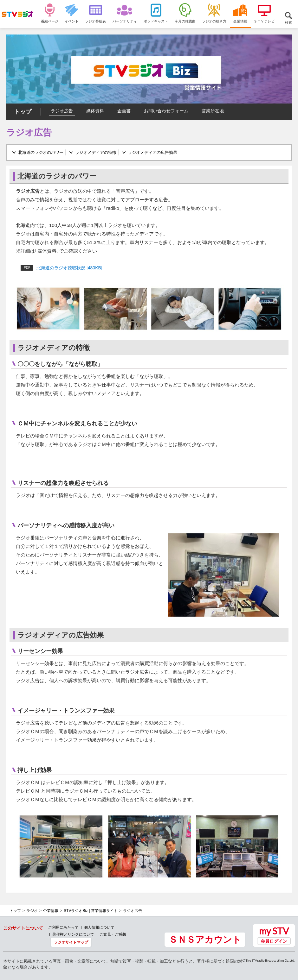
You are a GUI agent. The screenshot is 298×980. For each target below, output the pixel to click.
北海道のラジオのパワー (41, 152)
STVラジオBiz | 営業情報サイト (91, 911)
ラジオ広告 (62, 111)
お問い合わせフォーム (166, 111)
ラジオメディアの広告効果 (152, 152)
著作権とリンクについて (73, 934)
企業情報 (51, 911)
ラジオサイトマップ (71, 942)
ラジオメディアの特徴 (96, 152)
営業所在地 (213, 111)
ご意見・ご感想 (113, 934)
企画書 (124, 111)
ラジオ (32, 911)
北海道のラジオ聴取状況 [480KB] (62, 268)
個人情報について (99, 927)
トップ (23, 112)
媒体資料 (95, 111)
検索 (288, 22)
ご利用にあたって (63, 927)
